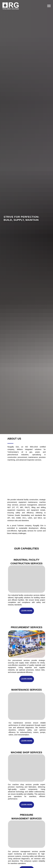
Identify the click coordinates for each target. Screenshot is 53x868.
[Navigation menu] (49, 6)
